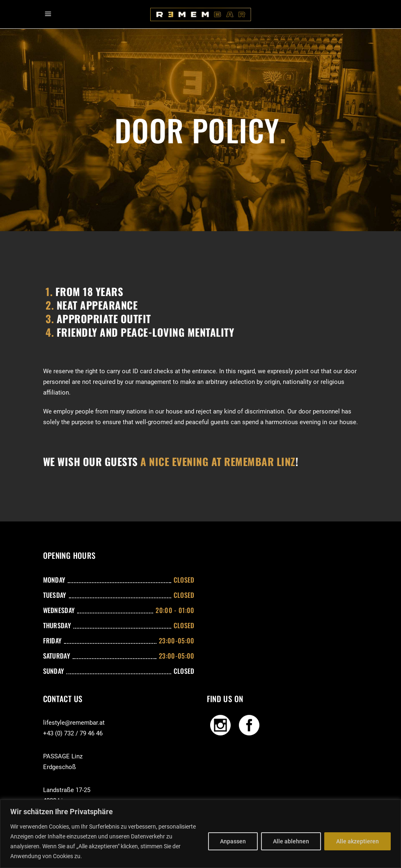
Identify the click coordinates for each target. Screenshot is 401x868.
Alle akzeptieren (357, 841)
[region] (200, 834)
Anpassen (233, 841)
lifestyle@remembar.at (74, 723)
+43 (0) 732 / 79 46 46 (73, 733)
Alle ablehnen (291, 841)
